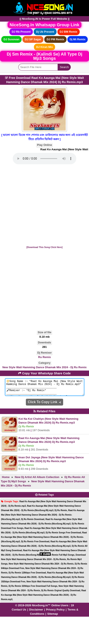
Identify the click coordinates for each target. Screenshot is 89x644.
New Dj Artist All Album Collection (37, 480)
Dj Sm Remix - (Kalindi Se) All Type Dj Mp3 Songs (45, 56)
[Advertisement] (45, 205)
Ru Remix (44, 357)
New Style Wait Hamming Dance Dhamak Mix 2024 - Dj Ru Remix (44, 367)
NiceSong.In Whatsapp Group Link (45, 25)
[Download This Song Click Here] (44, 247)
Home (6, 480)
